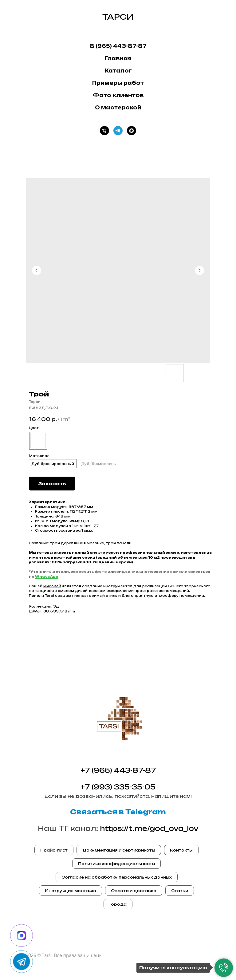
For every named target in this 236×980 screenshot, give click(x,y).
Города (118, 904)
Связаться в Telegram (118, 812)
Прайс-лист (54, 850)
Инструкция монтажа (71, 891)
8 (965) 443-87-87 (118, 46)
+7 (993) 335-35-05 (118, 787)
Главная (118, 58)
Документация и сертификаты (119, 850)
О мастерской (118, 108)
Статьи (180, 891)
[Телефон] (104, 131)
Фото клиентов (118, 95)
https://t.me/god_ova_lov (149, 828)
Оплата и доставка (134, 891)
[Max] (132, 131)
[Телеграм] (118, 131)
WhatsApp (47, 577)
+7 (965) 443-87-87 (118, 770)
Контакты (181, 850)
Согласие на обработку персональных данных (117, 877)
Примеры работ (118, 83)
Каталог (118, 71)
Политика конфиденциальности (116, 864)
